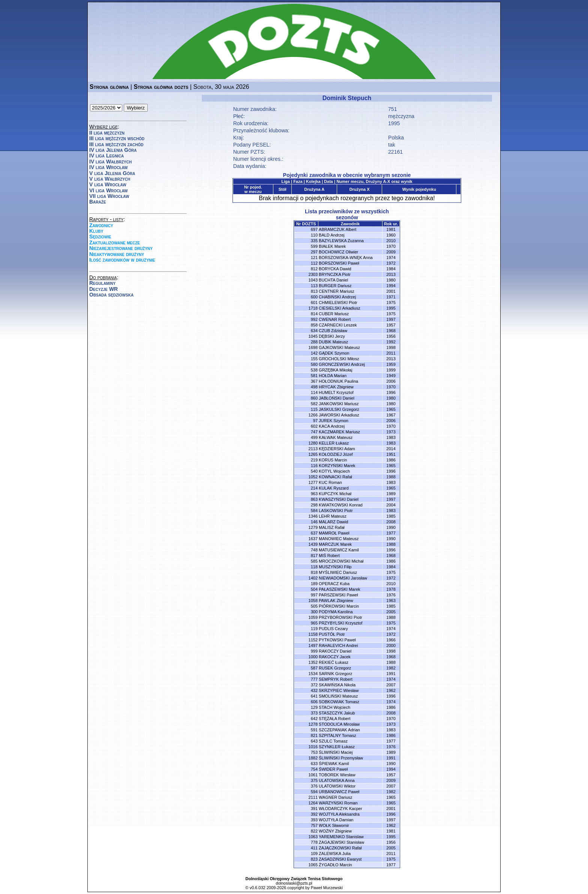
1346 (313, 516)
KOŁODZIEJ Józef (336, 454)
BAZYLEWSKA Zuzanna (341, 241)
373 (314, 713)
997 (314, 595)
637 (314, 533)
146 (314, 522)
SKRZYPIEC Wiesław (339, 690)
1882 (313, 758)
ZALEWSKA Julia (335, 854)
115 (314, 409)
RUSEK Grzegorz (335, 668)
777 (314, 679)
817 (314, 556)
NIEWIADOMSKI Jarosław (343, 578)
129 (314, 707)
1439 (313, 544)
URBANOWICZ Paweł (339, 792)
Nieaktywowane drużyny (117, 254)
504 (314, 589)
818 (314, 572)
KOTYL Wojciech (334, 471)
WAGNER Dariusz (335, 797)
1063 (313, 837)
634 (314, 331)
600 (314, 297)
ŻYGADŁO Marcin (335, 865)
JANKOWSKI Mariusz (339, 404)
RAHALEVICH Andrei (338, 645)
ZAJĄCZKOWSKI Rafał (340, 848)
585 (314, 561)
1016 (313, 747)
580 (314, 364)
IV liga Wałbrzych (110, 162)
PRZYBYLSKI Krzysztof (340, 623)
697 (314, 229)
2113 (313, 449)
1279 (313, 527)
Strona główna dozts (161, 87)
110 (314, 235)
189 (314, 584)
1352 (313, 662)
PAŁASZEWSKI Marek (339, 589)
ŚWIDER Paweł (333, 769)
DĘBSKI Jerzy (332, 336)
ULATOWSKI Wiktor (337, 786)
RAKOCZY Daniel (335, 651)
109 (314, 854)
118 (314, 567)
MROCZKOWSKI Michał (341, 561)
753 (314, 752)
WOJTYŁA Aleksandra (339, 814)
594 (314, 792)
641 (314, 696)
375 (314, 780)
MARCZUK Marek (335, 544)
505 (314, 606)
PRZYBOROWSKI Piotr (340, 617)
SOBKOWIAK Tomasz (339, 702)
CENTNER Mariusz (337, 291)
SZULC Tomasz (333, 741)
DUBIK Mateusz (333, 342)
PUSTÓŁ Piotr (332, 634)
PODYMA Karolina (336, 612)
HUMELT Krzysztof (336, 392)
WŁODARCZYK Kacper (340, 809)
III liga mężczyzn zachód (116, 144)
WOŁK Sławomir (334, 825)
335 (314, 241)
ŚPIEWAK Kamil (334, 764)
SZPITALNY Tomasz (337, 735)
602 (314, 426)
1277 (313, 482)
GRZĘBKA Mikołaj (335, 370)
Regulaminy (102, 283)
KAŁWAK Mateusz (336, 437)
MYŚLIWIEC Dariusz (338, 572)
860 (314, 398)
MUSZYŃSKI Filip (335, 567)
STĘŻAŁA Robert (334, 719)
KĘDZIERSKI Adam (337, 449)
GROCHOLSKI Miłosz (339, 359)
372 (314, 685)
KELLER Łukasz (334, 443)
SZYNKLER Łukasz (337, 747)
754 (314, 769)
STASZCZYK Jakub (337, 713)
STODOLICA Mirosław (339, 724)
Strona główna (109, 87)
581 (314, 376)
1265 (313, 454)
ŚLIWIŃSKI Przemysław (341, 758)
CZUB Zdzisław (333, 331)
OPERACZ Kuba (334, 584)
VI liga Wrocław (109, 190)
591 (314, 730)
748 (314, 550)
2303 (313, 274)
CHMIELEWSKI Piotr (338, 302)
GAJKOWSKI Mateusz (339, 347)
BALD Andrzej (331, 235)
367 (314, 381)
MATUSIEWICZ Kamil (339, 550)
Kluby (96, 231)
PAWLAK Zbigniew (336, 600)
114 (314, 392)
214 (314, 488)
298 (314, 505)
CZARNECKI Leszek (338, 325)
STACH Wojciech (334, 707)
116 (314, 466)
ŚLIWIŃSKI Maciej (336, 752)
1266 (313, 415)
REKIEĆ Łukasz (334, 662)
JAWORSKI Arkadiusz (339, 415)
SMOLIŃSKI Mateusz (338, 696)
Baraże (98, 202)
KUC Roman (330, 482)
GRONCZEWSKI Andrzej (342, 364)
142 (314, 353)
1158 (313, 634)
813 (314, 291)
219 (314, 460)
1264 (313, 803)
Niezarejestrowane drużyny (121, 248)
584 (314, 511)
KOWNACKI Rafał (335, 477)
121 (314, 258)
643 (314, 741)
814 (314, 314)
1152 (313, 640)
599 (314, 246)
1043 (313, 280)
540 (314, 471)
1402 (313, 578)
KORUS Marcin (333, 460)
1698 (313, 347)
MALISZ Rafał (331, 527)
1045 (313, 336)
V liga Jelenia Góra (112, 173)
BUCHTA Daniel (333, 280)
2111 (313, 797)
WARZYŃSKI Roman (338, 803)
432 (314, 690)
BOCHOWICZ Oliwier (338, 252)
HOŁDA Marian (333, 376)
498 (314, 387)
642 (314, 719)
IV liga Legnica (106, 156)
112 (314, 263)
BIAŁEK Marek (332, 246)
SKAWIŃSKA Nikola (337, 685)
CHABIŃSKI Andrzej (337, 297)
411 (314, 848)
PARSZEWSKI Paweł (338, 595)
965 (314, 623)
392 (314, 814)
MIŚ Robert (329, 556)
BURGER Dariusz (335, 286)
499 (314, 437)
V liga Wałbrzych (110, 179)
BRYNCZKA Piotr (335, 274)
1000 (313, 657)
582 (314, 404)
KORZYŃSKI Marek (337, 466)
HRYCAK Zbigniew (336, 387)
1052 (313, 477)
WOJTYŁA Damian (336, 820)
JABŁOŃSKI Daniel (337, 398)
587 (314, 668)
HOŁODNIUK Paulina (338, 381)
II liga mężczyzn (107, 133)
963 (314, 494)
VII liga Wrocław (109, 196)
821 (314, 735)
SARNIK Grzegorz (335, 674)
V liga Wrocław (108, 184)
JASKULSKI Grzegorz (339, 409)
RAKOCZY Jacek (335, 657)
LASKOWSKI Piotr (336, 511)
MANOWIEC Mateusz (339, 539)
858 (314, 325)
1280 (313, 443)
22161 (395, 152)
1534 (313, 674)
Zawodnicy (101, 225)
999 (314, 651)
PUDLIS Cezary (333, 629)
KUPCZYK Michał (335, 494)
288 (314, 342)
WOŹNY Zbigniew (335, 831)
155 (314, 359)
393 (314, 820)
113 (314, 286)
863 (314, 499)
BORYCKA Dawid (335, 269)
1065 (313, 865)
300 (314, 612)
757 (314, 825)
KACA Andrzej (332, 426)
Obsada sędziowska (111, 295)
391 (314, 809)
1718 (313, 308)
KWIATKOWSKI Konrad (341, 505)
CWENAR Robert (335, 319)
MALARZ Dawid (333, 522)
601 (314, 302)
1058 (313, 600)
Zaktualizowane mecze (115, 243)
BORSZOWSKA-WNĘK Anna (346, 258)
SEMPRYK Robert (336, 679)
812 (314, 269)
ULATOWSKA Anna (337, 780)
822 (314, 831)
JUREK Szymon (334, 421)
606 (314, 702)
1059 (313, 617)
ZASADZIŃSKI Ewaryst (340, 859)
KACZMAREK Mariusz (339, 432)
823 (314, 859)
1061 (313, 775)
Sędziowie (100, 237)
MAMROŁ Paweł (334, 533)
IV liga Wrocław (109, 167)
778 (314, 842)
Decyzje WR (103, 289)
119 (314, 629)
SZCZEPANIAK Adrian (339, 730)
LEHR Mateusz (333, 516)
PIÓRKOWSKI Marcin (339, 606)
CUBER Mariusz (334, 314)
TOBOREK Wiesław (337, 775)
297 (314, 252)
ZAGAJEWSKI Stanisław (341, 842)
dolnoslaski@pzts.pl (294, 883)
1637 (313, 539)
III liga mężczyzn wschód (117, 138)
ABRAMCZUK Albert (337, 229)
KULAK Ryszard (334, 488)
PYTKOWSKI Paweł (337, 640)
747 (314, 432)
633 (314, 764)
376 (314, 786)
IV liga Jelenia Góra (113, 150)
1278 (313, 724)
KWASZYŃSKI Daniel (339, 499)
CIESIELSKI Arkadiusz (340, 308)
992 (314, 319)
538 (314, 370)
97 (315, 421)
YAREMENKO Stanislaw (341, 837)
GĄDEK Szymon (334, 353)
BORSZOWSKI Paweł (339, 263)
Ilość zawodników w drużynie (122, 260)
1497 (313, 645)
